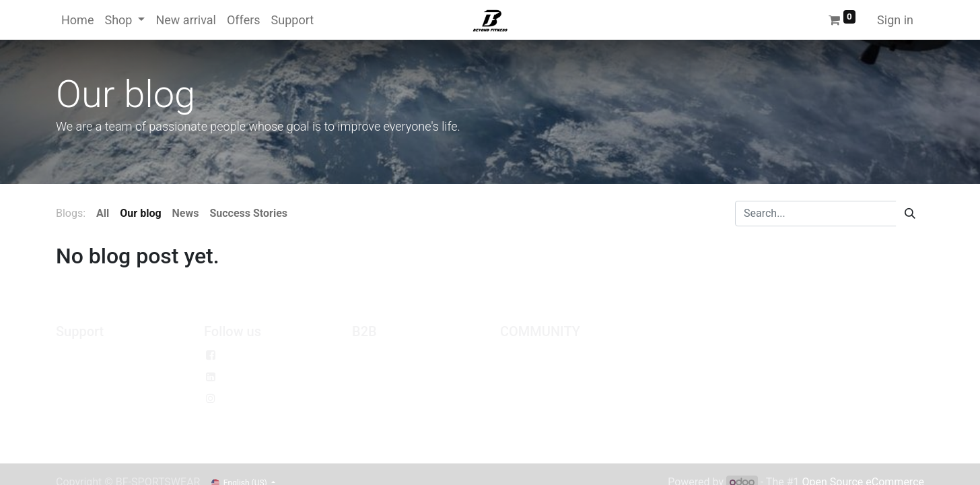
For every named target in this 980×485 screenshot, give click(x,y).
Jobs (512, 355)
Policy (70, 355)
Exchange (79, 377)
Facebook (247, 355)
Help (67, 420)
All (103, 213)
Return (72, 398)
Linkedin (244, 377)
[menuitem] (77, 20)
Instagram (248, 398)
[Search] (910, 214)
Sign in (895, 20)
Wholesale (377, 355)
